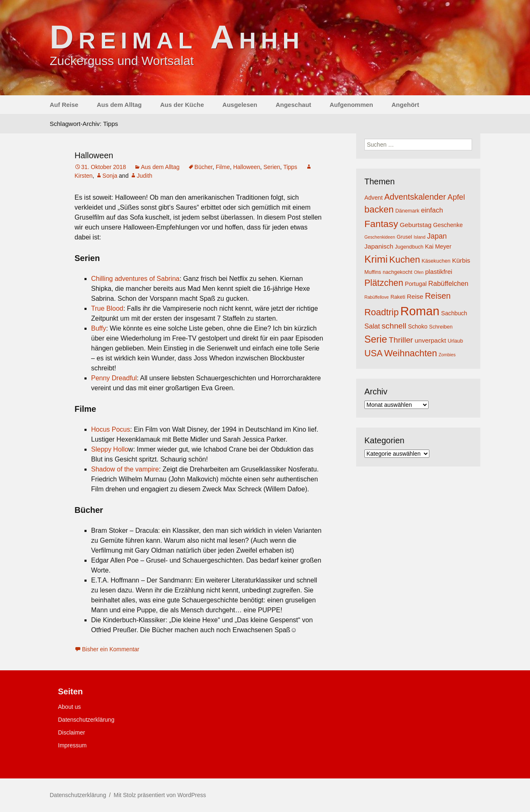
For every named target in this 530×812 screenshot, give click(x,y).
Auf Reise (64, 105)
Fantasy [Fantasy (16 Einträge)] (381, 224)
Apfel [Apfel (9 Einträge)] (456, 197)
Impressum (72, 745)
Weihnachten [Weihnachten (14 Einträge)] (411, 353)
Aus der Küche (182, 105)
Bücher (204, 167)
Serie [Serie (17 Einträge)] (376, 339)
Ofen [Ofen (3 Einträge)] (419, 272)
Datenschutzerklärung (86, 720)
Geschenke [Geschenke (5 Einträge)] (448, 225)
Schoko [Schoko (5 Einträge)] (418, 326)
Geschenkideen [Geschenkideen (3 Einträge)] (380, 237)
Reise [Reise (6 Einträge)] (415, 296)
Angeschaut (294, 105)
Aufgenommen (351, 105)
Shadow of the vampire (125, 469)
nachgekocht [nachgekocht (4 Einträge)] (397, 272)
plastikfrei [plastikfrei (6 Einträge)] (439, 272)
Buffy (99, 328)
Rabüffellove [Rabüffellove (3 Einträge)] (377, 297)
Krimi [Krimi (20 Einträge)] (376, 259)
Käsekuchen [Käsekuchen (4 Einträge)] (436, 261)
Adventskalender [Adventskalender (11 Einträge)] (415, 197)
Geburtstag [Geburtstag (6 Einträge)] (416, 225)
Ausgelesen (240, 105)
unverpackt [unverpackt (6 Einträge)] (430, 340)
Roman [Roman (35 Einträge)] (420, 311)
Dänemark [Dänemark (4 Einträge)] (407, 211)
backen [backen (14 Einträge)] (379, 209)
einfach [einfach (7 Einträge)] (432, 210)
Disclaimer (71, 732)
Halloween (94, 155)
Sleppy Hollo (110, 449)
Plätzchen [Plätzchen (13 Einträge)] (384, 283)
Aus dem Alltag (119, 105)
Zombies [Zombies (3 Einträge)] (447, 355)
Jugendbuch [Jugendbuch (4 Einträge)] (409, 247)
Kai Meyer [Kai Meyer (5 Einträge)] (438, 247)
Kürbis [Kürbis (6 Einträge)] (461, 260)
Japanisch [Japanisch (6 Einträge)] (379, 246)
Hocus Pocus (111, 429)
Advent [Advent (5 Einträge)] (373, 198)
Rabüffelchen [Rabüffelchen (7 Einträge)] (448, 283)
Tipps (290, 167)
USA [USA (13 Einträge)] (373, 353)
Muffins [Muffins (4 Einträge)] (373, 272)
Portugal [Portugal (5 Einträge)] (416, 284)
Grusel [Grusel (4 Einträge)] (404, 237)
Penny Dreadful (114, 378)
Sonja (110, 176)
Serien (272, 167)
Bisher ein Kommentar (111, 649)
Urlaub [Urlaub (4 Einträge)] (455, 341)
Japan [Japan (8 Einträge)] (437, 236)
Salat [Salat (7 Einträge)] (372, 326)
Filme (223, 167)
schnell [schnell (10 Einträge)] (394, 326)
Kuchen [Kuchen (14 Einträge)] (405, 260)
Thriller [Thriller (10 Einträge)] (401, 340)
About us (69, 707)
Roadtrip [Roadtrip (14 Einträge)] (382, 312)
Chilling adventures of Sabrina (135, 279)
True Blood (107, 308)
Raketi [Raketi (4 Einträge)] (398, 297)
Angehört (405, 105)
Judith (144, 176)
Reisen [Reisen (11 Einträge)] (438, 296)
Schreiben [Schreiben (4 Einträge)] (441, 327)
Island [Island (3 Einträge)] (419, 237)
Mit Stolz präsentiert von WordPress (160, 795)
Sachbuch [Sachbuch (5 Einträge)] (454, 313)
